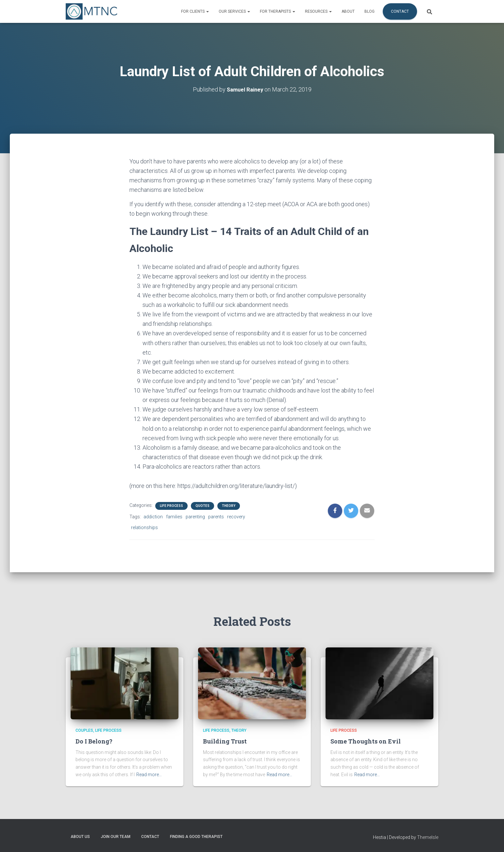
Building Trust (225, 741)
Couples (84, 730)
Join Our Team (116, 837)
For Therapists (277, 11)
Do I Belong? (94, 741)
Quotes (202, 506)
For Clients (195, 11)
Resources (318, 11)
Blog (370, 11)
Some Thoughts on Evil (366, 741)
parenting (195, 517)
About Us (80, 837)
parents (216, 517)
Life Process (171, 506)
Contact (400, 11)
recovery (236, 517)
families (174, 517)
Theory (229, 506)
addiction (153, 517)
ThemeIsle (428, 837)
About (348, 11)
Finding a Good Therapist (196, 837)
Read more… (149, 775)
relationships (144, 527)
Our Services (234, 11)
